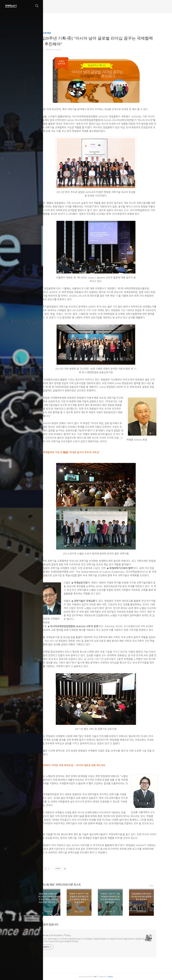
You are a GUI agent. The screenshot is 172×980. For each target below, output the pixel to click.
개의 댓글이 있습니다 (57, 925)
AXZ (105, 977)
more (161, 885)
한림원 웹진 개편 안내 (55, 9)
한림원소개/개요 (53, 33)
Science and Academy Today (65, 935)
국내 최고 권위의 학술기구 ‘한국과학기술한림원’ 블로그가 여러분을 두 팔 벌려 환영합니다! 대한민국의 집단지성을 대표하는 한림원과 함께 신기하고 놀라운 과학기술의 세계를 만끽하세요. (102, 940)
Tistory (120, 977)
